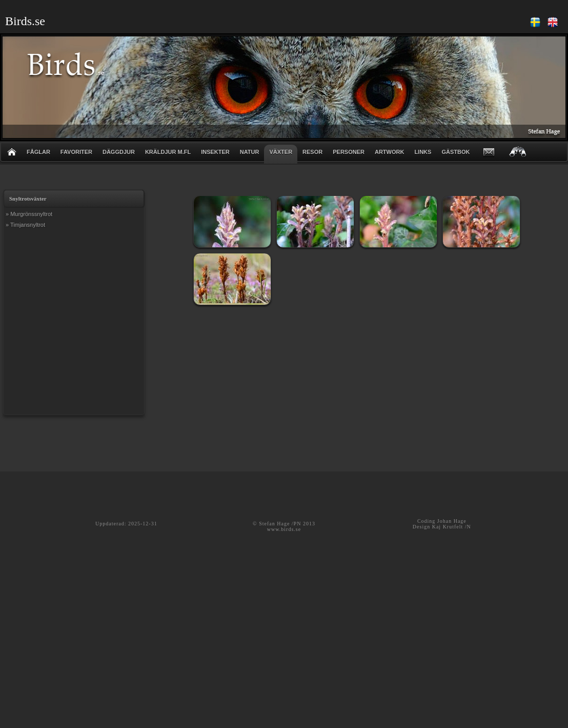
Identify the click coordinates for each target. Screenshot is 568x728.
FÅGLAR (38, 152)
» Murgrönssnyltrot (29, 214)
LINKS (423, 152)
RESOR (312, 152)
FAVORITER (76, 152)
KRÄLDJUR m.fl (168, 152)
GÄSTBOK (455, 152)
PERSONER (349, 152)
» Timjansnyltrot (25, 225)
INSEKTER (215, 152)
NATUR (250, 152)
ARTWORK (389, 152)
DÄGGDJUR (119, 152)
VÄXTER (281, 152)
